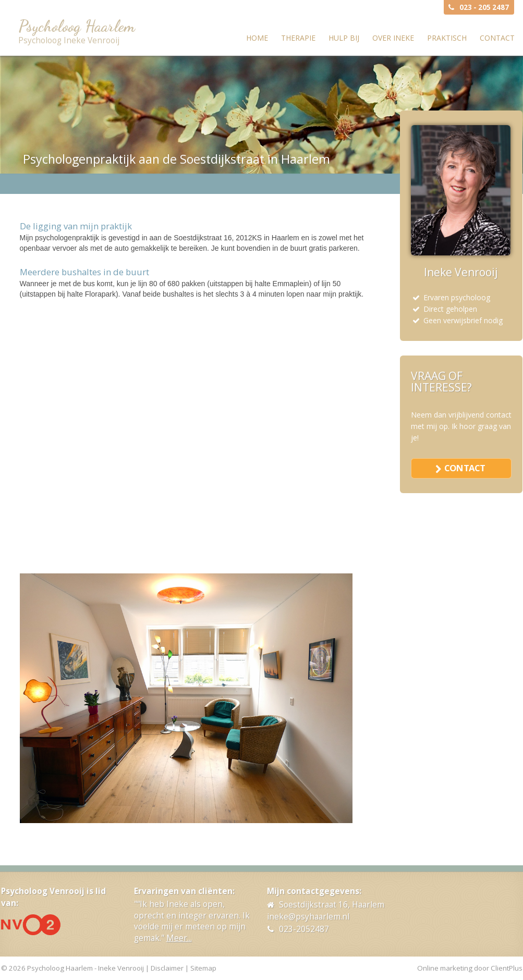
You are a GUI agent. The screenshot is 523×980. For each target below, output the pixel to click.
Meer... (179, 938)
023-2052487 (304, 929)
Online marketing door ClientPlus (470, 968)
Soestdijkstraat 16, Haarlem (332, 905)
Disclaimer (167, 968)
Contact (497, 38)
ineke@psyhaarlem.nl (308, 917)
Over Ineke (393, 38)
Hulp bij (344, 38)
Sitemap (203, 968)
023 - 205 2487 (484, 7)
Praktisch (447, 38)
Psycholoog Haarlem (77, 26)
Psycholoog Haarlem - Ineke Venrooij (86, 968)
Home (257, 38)
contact (465, 468)
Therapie (298, 38)
